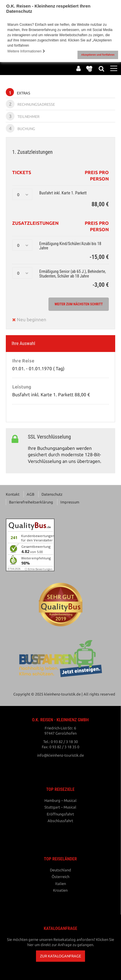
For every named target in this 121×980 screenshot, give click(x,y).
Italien (60, 884)
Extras (18, 92)
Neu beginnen (29, 320)
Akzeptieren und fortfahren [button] (98, 55)
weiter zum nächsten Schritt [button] (79, 304)
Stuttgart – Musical (60, 807)
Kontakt (13, 494)
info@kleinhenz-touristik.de (60, 755)
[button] (60, 956)
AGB (30, 494)
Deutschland (60, 870)
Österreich (60, 877)
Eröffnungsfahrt (60, 814)
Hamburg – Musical (60, 800)
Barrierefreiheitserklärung (31, 502)
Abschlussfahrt (60, 821)
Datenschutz (52, 494)
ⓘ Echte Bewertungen (39, 569)
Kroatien (60, 890)
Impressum (70, 502)
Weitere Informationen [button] (26, 51)
